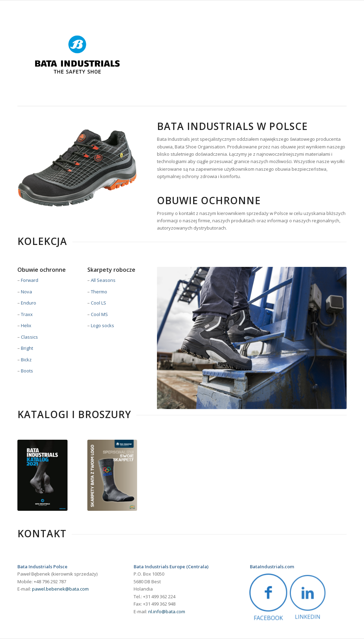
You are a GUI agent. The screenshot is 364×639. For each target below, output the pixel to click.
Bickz (26, 360)
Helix (26, 325)
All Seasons (103, 280)
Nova (26, 292)
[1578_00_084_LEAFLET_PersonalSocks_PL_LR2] (112, 475)
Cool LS (98, 303)
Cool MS (99, 314)
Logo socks (102, 325)
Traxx (27, 314)
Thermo (99, 292)
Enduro (29, 303)
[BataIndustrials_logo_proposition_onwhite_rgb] (77, 55)
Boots (27, 371)
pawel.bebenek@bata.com (60, 589)
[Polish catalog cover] (42, 475)
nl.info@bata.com (167, 611)
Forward (30, 280)
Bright (27, 348)
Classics (29, 337)
